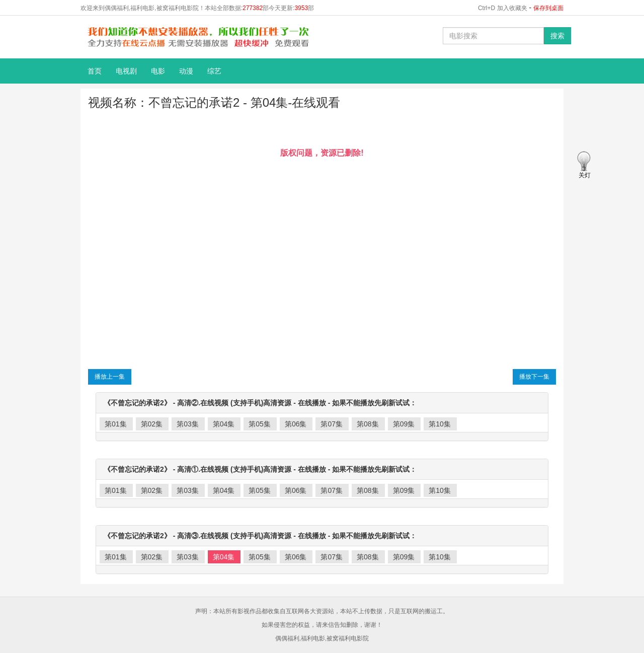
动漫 (186, 71)
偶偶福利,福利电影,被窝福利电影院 (322, 638)
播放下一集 (534, 377)
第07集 (332, 424)
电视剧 (126, 71)
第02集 (152, 424)
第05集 (260, 424)
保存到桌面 (548, 8)
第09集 (404, 424)
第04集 (224, 424)
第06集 (296, 424)
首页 (95, 71)
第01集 (116, 424)
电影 (158, 71)
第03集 (188, 424)
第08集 (368, 424)
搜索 (557, 36)
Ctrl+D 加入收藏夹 (503, 8)
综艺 (214, 71)
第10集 (440, 424)
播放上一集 (110, 377)
